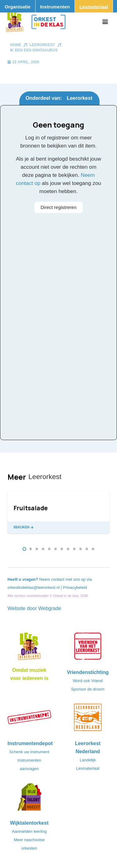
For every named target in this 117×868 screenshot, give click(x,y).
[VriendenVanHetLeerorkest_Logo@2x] (88, 648)
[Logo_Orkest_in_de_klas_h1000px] (49, 22)
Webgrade (50, 608)
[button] (105, 22)
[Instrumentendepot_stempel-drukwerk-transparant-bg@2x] (29, 719)
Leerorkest (42, 45)
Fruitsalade (31, 508)
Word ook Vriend (88, 681)
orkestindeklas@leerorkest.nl (34, 587)
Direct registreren (58, 207)
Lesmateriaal (88, 768)
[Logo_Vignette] (15, 22)
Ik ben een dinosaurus (34, 50)
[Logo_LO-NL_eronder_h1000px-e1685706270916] (29, 648)
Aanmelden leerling (29, 831)
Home (16, 45)
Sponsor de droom (88, 689)
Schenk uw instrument (29, 752)
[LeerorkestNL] (88, 719)
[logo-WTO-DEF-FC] (29, 799)
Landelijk (88, 760)
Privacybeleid (75, 587)
